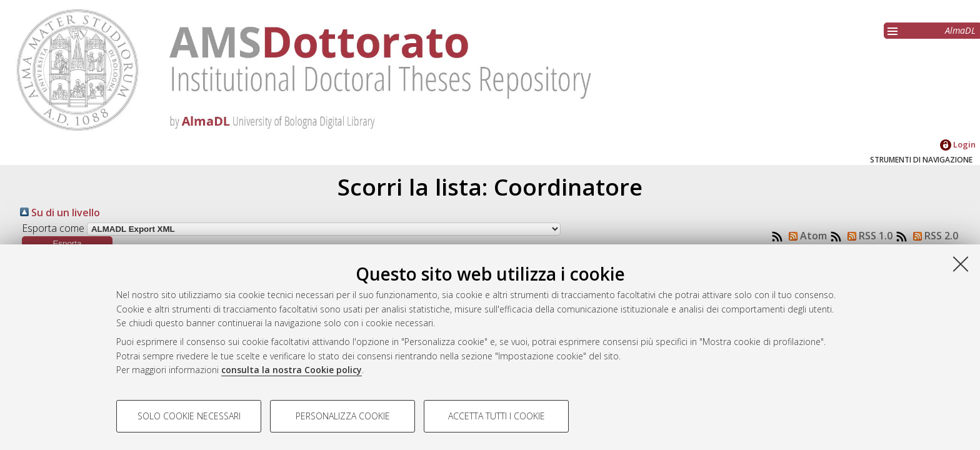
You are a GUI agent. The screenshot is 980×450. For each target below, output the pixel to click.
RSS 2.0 (933, 236)
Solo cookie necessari (189, 416)
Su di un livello (60, 212)
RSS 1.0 (867, 236)
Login (958, 144)
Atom (805, 236)
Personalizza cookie (343, 416)
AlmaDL (960, 30)
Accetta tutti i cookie (497, 416)
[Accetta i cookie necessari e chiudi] (961, 264)
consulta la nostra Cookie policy (292, 370)
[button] (67, 243)
